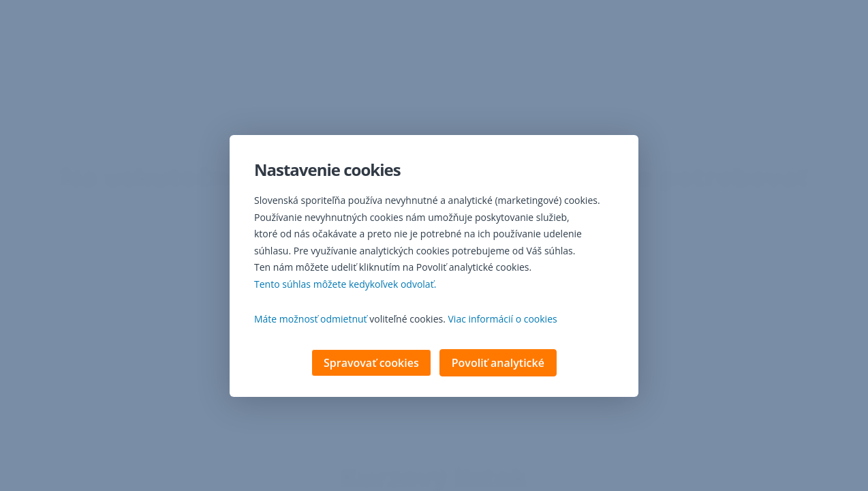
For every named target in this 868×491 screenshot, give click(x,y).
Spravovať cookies (371, 364)
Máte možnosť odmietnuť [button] (311, 320)
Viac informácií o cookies (503, 320)
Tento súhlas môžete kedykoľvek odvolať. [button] (345, 285)
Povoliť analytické (498, 364)
